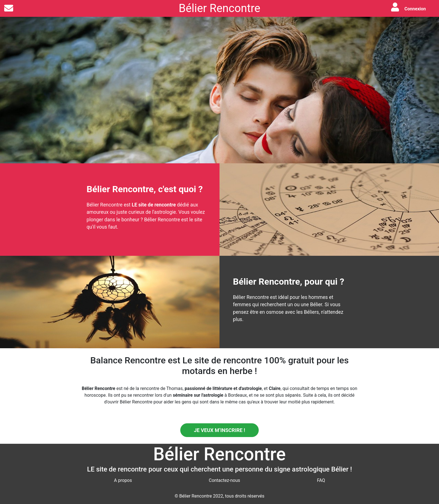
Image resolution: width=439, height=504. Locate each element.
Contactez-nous (225, 480)
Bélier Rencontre (219, 8)
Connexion (415, 9)
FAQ (321, 480)
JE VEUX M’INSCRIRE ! (220, 430)
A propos (123, 480)
